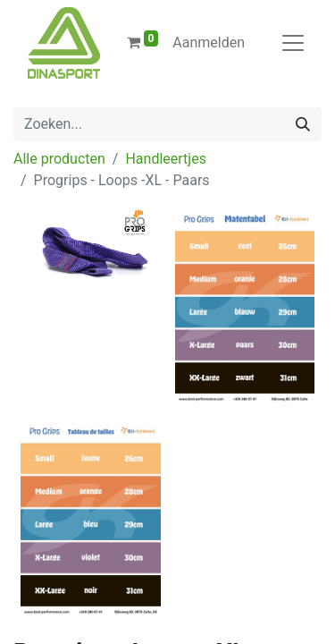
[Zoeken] (303, 124)
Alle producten (59, 159)
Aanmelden (209, 42)
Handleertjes (165, 159)
